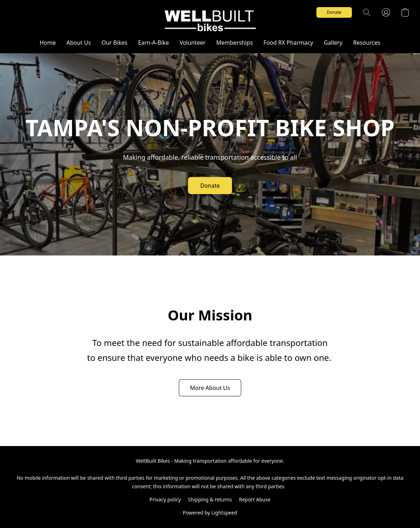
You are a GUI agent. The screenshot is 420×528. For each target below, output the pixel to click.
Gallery (333, 43)
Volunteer (192, 43)
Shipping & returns (210, 499)
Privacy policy (165, 499)
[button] (210, 20)
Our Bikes (114, 43)
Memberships (234, 43)
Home (48, 43)
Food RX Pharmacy (288, 43)
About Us (79, 43)
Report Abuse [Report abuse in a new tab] (255, 499)
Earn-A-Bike (153, 43)
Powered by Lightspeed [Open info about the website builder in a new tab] (210, 513)
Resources (367, 43)
